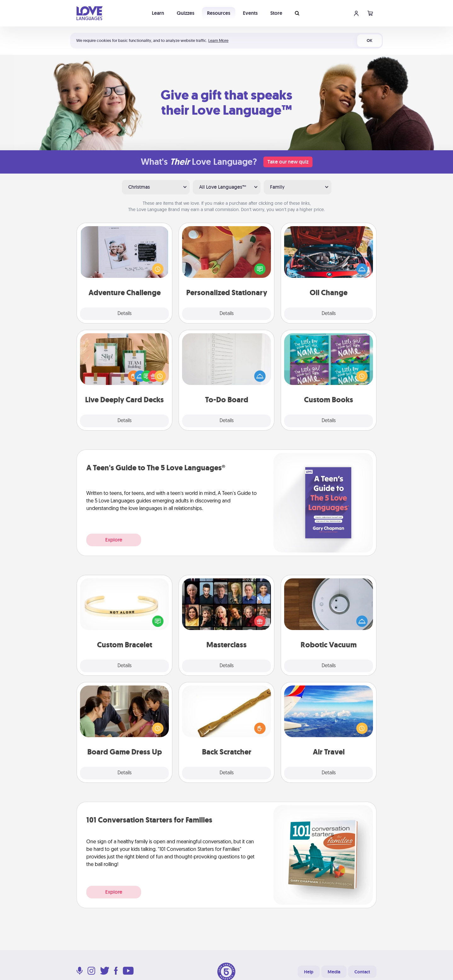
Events (250, 13)
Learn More (218, 40)
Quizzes (186, 13)
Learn (158, 13)
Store (276, 13)
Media (334, 972)
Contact (362, 972)
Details (125, 314)
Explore (114, 540)
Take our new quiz (288, 162)
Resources (219, 13)
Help (309, 972)
